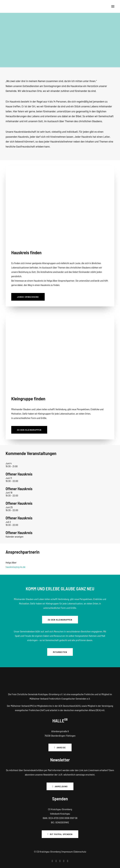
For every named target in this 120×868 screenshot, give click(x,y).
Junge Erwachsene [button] (28, 297)
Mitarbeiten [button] (60, 652)
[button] (113, 6)
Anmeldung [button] (60, 786)
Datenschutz (80, 852)
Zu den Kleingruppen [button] (29, 430)
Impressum (67, 852)
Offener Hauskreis (19, 474)
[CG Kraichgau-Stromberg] (8, 6)
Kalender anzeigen (15, 537)
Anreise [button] (60, 747)
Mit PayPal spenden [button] (60, 834)
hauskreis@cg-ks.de (15, 567)
